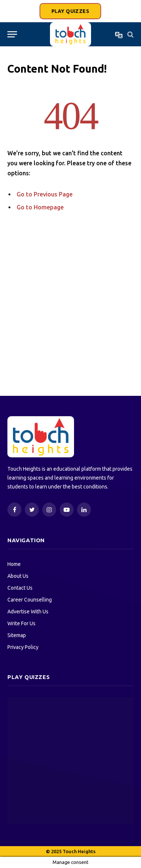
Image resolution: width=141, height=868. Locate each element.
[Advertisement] (70, 310)
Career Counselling (30, 600)
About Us (18, 576)
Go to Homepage (40, 207)
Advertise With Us (28, 612)
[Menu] (12, 34)
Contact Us (20, 588)
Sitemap (17, 635)
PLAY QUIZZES (70, 11)
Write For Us (21, 623)
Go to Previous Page (45, 194)
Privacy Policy (23, 647)
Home (14, 564)
